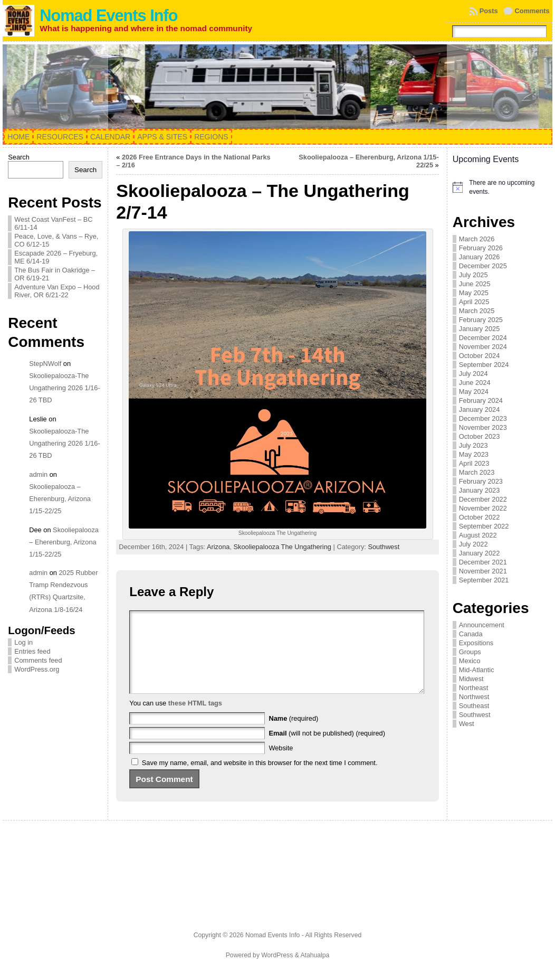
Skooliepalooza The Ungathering (283, 547)
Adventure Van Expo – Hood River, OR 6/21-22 (57, 291)
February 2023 (481, 481)
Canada (471, 634)
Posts (489, 11)
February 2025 (481, 320)
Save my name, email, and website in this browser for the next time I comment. (260, 779)
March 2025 (477, 311)
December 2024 (483, 338)
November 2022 (483, 508)
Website (281, 764)
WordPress (277, 971)
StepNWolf (45, 364)
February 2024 (481, 401)
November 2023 (483, 427)
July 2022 (473, 544)
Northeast (473, 688)
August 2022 (478, 535)
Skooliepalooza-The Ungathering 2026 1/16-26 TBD (64, 388)
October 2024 (480, 356)
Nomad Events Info (108, 16)
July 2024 (473, 374)
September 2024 (484, 365)
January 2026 (480, 257)
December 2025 (483, 266)
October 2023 (480, 436)
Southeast (474, 706)
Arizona (218, 547)
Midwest (471, 679)
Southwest (384, 547)
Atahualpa (315, 971)
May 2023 (474, 454)
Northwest (474, 697)
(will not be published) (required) (327, 749)
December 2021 (483, 562)
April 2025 (474, 302)
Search (19, 157)
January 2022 (480, 553)
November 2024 (483, 347)
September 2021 (484, 580)
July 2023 (473, 445)
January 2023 (480, 490)
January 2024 (480, 409)
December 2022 (483, 499)
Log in (23, 642)
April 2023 (474, 463)
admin (38, 474)
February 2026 (481, 248)
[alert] (500, 187)
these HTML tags (195, 719)
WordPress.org (37, 669)
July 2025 (473, 275)
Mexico (470, 661)
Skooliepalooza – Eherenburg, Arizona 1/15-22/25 (60, 499)
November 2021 (483, 571)
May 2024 (474, 392)
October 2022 (480, 517)
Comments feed (38, 660)
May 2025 (474, 293)
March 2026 (477, 239)
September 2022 (484, 526)
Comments (532, 11)
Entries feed (32, 651)
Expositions (476, 643)
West (467, 724)
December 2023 (483, 418)
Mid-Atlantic (477, 670)
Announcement (482, 625)
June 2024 (475, 383)
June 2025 (475, 284)
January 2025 (480, 329)
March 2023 (477, 472)
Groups (470, 652)
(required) (293, 734)
